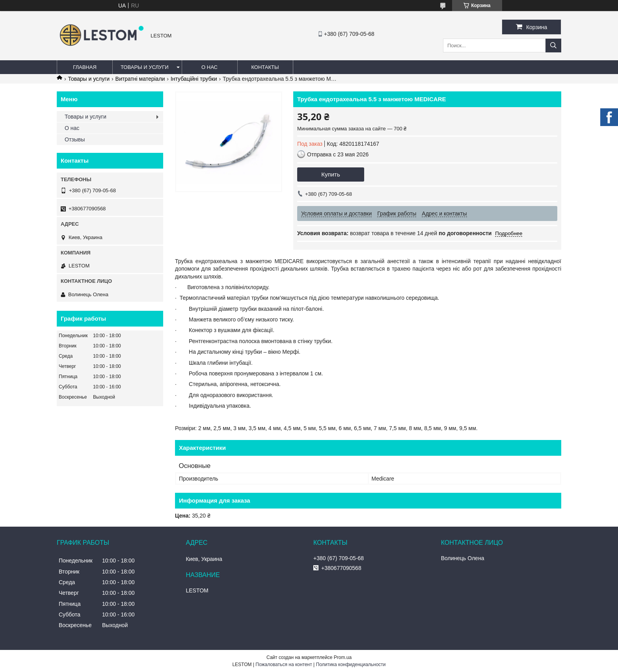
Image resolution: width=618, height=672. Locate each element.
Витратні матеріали (140, 79)
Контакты (265, 67)
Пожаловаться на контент (284, 665)
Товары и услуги (145, 67)
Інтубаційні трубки (194, 79)
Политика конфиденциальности (351, 665)
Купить (330, 174)
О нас (209, 67)
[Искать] (553, 45)
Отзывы (75, 139)
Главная (85, 67)
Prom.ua (343, 657)
